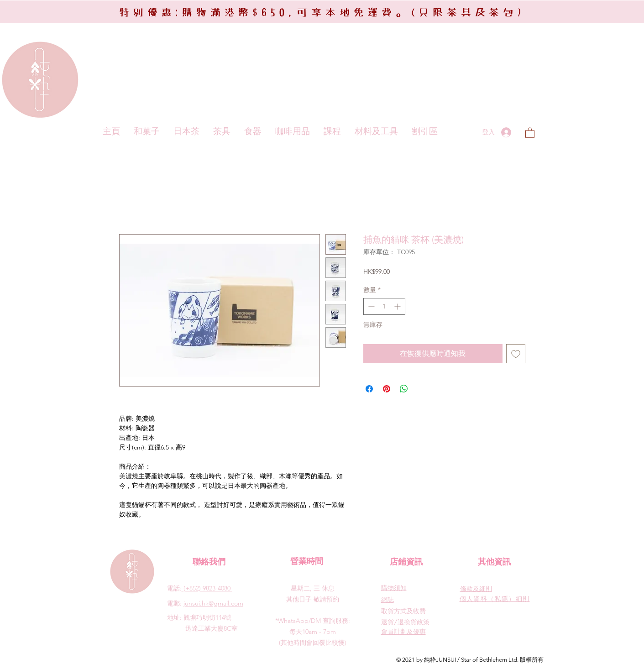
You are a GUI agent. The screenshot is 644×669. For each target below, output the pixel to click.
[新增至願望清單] (516, 354)
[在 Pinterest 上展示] (387, 389)
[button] (530, 132)
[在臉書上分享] (369, 389)
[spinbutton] (384, 306)
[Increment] (398, 306)
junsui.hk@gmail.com (213, 603)
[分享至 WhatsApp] (404, 389)
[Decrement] (370, 306)
